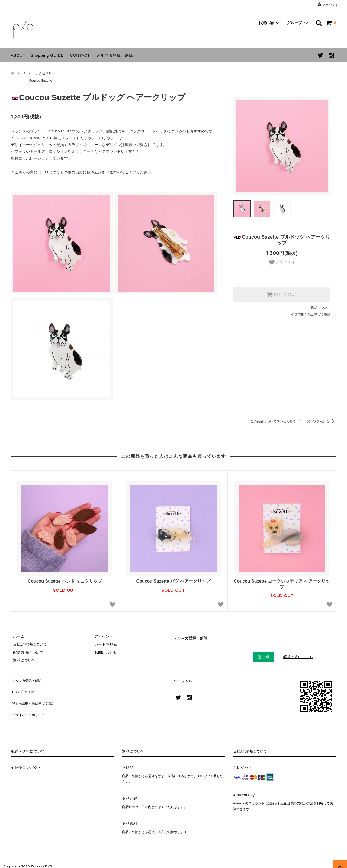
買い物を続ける (321, 421)
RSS (15, 687)
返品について (321, 308)
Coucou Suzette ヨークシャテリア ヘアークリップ (282, 584)
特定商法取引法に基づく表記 (36, 695)
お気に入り (282, 263)
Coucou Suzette (41, 81)
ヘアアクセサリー (42, 73)
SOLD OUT (282, 294)
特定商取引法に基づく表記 (311, 315)
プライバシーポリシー (30, 703)
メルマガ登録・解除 (115, 55)
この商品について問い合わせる (277, 421)
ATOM (27, 687)
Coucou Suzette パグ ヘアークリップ (173, 581)
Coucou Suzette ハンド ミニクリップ (65, 581)
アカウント (331, 4)
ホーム (16, 73)
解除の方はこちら (298, 657)
